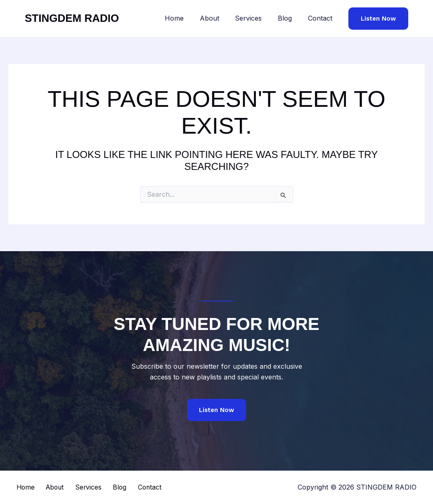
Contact (321, 18)
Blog (289, 18)
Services (255, 18)
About (219, 18)
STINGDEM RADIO (72, 18)
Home (187, 18)
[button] (378, 19)
